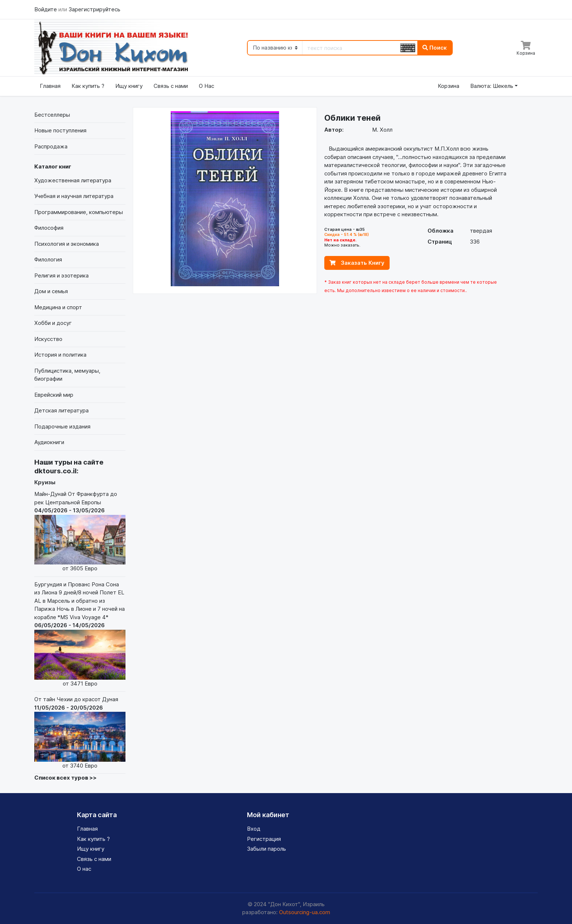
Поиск (435, 48)
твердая (481, 231)
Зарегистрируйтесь (94, 9)
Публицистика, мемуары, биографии (67, 375)
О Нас (206, 86)
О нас (84, 869)
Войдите (46, 9)
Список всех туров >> (65, 778)
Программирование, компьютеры (79, 212)
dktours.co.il (55, 471)
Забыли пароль (266, 849)
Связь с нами (171, 86)
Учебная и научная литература (74, 196)
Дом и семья (51, 291)
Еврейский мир (54, 395)
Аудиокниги (49, 442)
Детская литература (61, 410)
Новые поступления (60, 130)
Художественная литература (73, 180)
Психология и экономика (67, 244)
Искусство (48, 339)
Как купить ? (88, 86)
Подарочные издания (62, 426)
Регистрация (264, 839)
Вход (254, 829)
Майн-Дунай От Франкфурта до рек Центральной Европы (80, 532)
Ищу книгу (129, 86)
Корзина (449, 86)
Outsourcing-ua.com (305, 912)
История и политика (60, 355)
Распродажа (51, 146)
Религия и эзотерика (61, 275)
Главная (50, 86)
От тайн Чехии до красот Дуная (80, 733)
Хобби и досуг (53, 323)
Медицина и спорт (58, 307)
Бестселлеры (52, 115)
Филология (48, 259)
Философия (49, 228)
